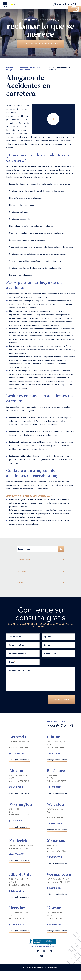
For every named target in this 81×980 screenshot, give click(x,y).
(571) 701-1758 (16, 787)
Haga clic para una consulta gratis (40, 44)
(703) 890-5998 (54, 857)
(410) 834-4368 (54, 925)
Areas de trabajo (10, 69)
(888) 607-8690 (65, 4)
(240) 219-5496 (54, 888)
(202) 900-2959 (54, 824)
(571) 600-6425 (17, 925)
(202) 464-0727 (17, 754)
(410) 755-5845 (17, 891)
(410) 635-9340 (54, 787)
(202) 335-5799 (17, 821)
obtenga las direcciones (19, 760)
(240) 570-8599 (17, 854)
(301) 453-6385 (54, 754)
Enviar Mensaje (62, 700)
